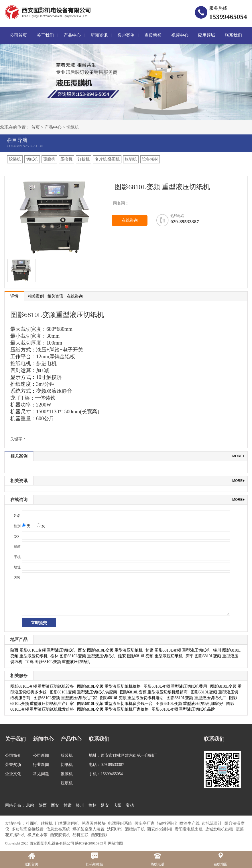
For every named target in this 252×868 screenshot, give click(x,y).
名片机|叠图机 (107, 159)
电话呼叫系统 (121, 823)
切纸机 (73, 127)
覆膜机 (49, 159)
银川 (80, 805)
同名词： (121, 203)
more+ (238, 456)
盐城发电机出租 (220, 829)
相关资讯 (55, 296)
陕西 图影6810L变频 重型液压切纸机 (43, 650)
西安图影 (99, 835)
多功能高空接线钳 (28, 829)
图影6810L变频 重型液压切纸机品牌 (183, 709)
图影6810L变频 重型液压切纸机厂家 (65, 698)
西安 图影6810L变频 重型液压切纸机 (110, 650)
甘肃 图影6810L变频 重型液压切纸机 (178, 650)
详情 (14, 296)
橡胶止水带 (38, 835)
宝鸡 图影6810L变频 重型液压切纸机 (58, 662)
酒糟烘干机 (135, 829)
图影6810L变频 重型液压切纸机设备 (42, 686)
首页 (36, 127)
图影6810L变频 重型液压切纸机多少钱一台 (115, 704)
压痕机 (66, 159)
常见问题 (41, 774)
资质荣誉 (153, 35)
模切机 (131, 159)
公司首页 (18, 35)
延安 (105, 805)
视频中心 (180, 35)
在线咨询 (130, 220)
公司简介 (13, 755)
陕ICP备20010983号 (91, 843)
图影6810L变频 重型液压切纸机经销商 (154, 692)
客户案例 (126, 35)
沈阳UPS (115, 829)
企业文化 (13, 774)
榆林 (92, 805)
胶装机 (15, 159)
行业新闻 (41, 765)
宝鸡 (130, 805)
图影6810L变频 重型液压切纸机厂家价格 (113, 709)
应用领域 (206, 35)
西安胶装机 (61, 835)
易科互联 (81, 835)
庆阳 (117, 805)
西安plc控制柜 (160, 829)
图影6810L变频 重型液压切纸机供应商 (83, 692)
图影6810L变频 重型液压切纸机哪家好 (189, 704)
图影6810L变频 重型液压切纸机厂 (196, 698)
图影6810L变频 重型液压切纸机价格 (109, 686)
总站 (30, 805)
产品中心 (72, 35)
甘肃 (68, 805)
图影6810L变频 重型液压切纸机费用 (175, 686)
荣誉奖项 (13, 765)
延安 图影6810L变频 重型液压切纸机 (150, 656)
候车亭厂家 (145, 823)
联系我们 (233, 35)
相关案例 (36, 296)
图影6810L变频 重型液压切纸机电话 (132, 698)
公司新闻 (41, 755)
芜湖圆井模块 (94, 823)
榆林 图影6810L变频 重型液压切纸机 (83, 656)
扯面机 (33, 823)
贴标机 (47, 823)
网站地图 (115, 843)
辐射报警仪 (168, 823)
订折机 (84, 159)
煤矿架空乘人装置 (89, 829)
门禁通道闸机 (68, 823)
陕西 (43, 805)
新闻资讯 (99, 35)
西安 (55, 805)
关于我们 (45, 35)
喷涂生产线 (190, 823)
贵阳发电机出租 (189, 829)
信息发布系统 (59, 829)
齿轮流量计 (212, 823)
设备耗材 (150, 159)
